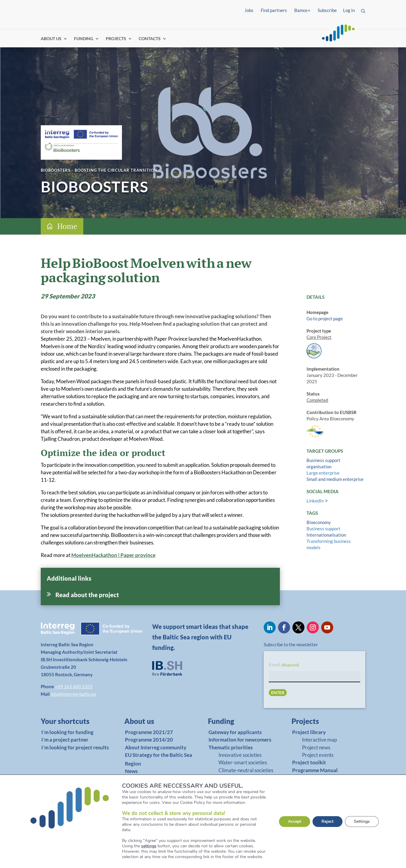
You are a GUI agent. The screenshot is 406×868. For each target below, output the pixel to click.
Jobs (249, 10)
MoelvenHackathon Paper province (113, 556)
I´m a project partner (65, 741)
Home (67, 227)
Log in (349, 10)
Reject (327, 821)
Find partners (274, 10)
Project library (309, 733)
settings (149, 846)
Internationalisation (326, 536)
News (131, 772)
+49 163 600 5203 (74, 687)
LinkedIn (315, 502)
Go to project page (325, 319)
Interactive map (319, 741)
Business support (323, 529)
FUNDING (84, 40)
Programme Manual (315, 771)
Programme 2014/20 (149, 741)
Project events (318, 756)
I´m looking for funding (67, 733)
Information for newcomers (240, 741)
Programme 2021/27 (149, 733)
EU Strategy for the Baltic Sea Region (159, 760)
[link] (70, 723)
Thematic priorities (231, 748)
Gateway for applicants (235, 733)
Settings (362, 821)
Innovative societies (240, 756)
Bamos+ (302, 10)
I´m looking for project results (75, 748)
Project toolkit (309, 763)
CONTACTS (150, 40)
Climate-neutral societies (246, 771)
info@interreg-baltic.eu (73, 695)
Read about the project (87, 596)
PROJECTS (116, 40)
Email (284, 666)
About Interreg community (156, 748)
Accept (295, 821)
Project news (316, 748)
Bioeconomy (319, 523)
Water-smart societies (243, 763)
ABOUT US (51, 40)
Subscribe (327, 10)
